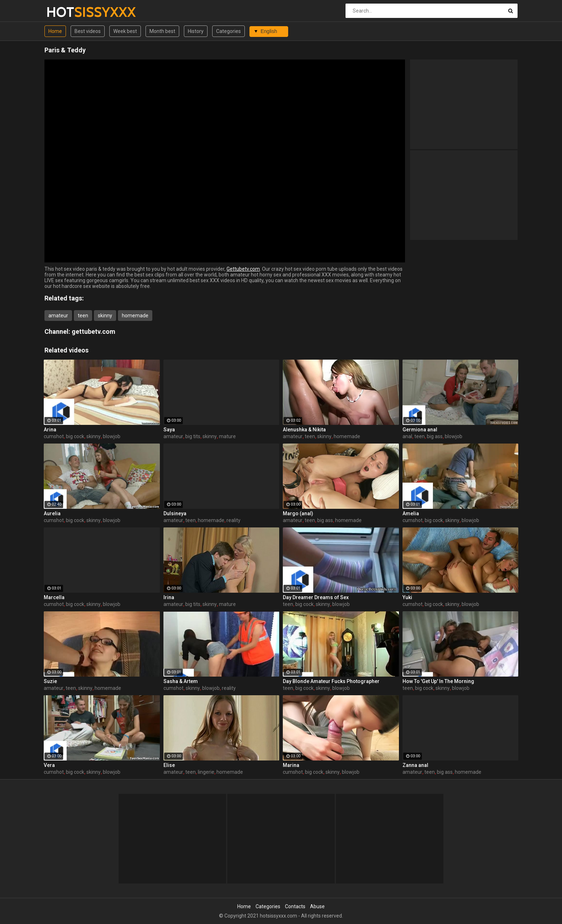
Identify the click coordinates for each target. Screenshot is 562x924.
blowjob (112, 436)
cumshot (54, 436)
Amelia (411, 513)
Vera (49, 765)
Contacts (295, 906)
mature (227, 436)
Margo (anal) (298, 513)
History (196, 31)
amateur (58, 316)
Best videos (88, 31)
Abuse (317, 906)
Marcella (54, 597)
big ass (435, 436)
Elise (169, 765)
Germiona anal (420, 430)
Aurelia (52, 513)
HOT (65, 12)
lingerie (206, 772)
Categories (228, 31)
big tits (193, 436)
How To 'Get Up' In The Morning (438, 681)
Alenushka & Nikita (304, 430)
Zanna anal (415, 765)
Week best (125, 31)
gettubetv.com (94, 331)
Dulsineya (175, 513)
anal (407, 436)
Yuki (407, 597)
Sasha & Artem (181, 681)
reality (234, 520)
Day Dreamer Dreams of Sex (316, 597)
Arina (50, 430)
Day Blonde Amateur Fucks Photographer (331, 681)
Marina (291, 765)
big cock (75, 436)
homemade (135, 316)
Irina (169, 597)
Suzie (50, 681)
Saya (169, 430)
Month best (162, 31)
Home (55, 31)
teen (83, 316)
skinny (105, 316)
